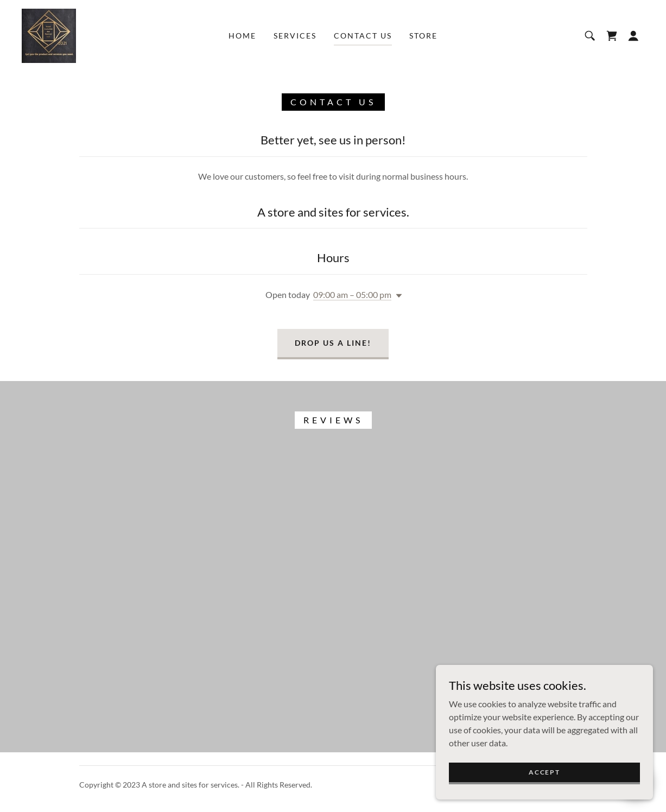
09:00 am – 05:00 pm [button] (352, 294)
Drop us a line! (333, 343)
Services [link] (295, 36)
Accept (544, 772)
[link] (49, 34)
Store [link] (423, 36)
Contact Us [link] (363, 36)
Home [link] (242, 36)
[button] (633, 36)
